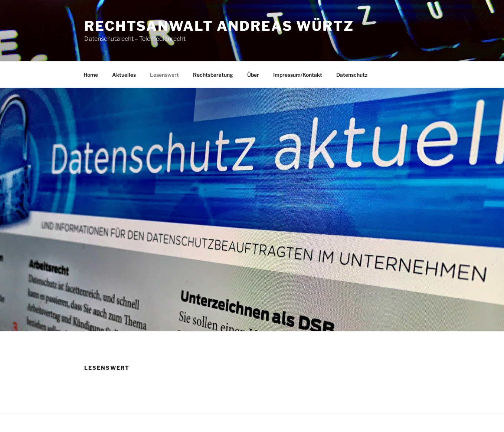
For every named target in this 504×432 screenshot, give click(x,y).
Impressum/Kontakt (298, 75)
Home (91, 75)
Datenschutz (352, 75)
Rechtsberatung (213, 75)
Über (253, 75)
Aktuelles (124, 75)
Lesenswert (164, 75)
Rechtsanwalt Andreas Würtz (219, 26)
